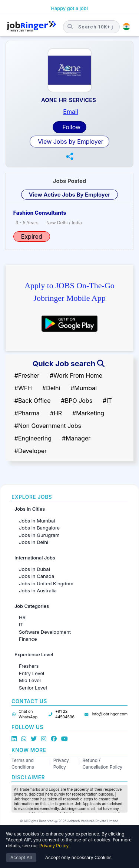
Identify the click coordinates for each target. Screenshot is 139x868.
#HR (56, 413)
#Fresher (27, 375)
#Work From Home (76, 375)
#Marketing (88, 413)
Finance (28, 639)
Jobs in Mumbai (37, 521)
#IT (107, 401)
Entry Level (32, 673)
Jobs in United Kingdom (46, 583)
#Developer (31, 451)
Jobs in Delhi (34, 542)
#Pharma (27, 413)
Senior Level (33, 688)
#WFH (23, 388)
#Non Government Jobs (48, 426)
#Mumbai (84, 388)
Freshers (29, 666)
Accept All (21, 857)
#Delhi (51, 388)
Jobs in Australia (38, 590)
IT (21, 624)
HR (22, 617)
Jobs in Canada (37, 576)
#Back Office (33, 401)
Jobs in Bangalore (39, 528)
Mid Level (30, 680)
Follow (71, 127)
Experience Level (34, 655)
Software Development (45, 632)
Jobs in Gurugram (39, 535)
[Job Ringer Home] (32, 27)
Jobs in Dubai (34, 569)
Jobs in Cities (30, 509)
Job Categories (32, 606)
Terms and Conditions (23, 764)
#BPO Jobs (77, 401)
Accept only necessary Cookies (78, 857)
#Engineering (33, 438)
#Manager (76, 438)
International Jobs (35, 558)
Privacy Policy (61, 764)
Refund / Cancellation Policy (102, 764)
